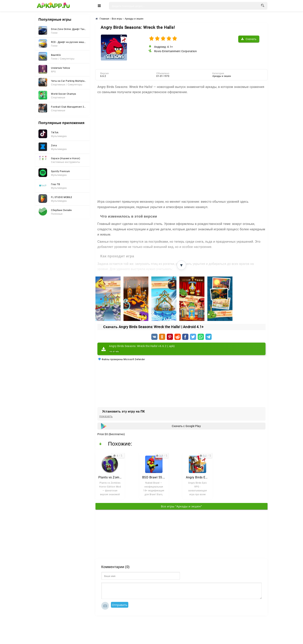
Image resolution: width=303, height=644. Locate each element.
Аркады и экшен (222, 76)
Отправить (120, 605)
